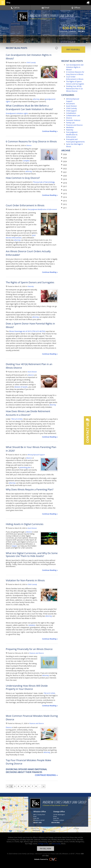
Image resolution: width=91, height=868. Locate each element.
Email (46, 8)
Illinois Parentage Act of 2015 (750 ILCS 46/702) (27, 331)
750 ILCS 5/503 (17, 419)
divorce (31, 375)
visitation (32, 625)
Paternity (31, 286)
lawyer (14, 546)
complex (26, 161)
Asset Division (32, 372)
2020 (64, 176)
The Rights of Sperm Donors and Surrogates (75, 83)
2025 (64, 158)
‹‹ (8, 786)
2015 (64, 194)
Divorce (29, 145)
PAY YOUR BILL (73, 50)
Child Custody (31, 62)
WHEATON (63, 31)
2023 (64, 165)
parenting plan (25, 467)
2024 (64, 161)
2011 (64, 208)
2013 (64, 201)
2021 (64, 172)
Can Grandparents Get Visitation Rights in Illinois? (75, 67)
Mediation (70, 127)
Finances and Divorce (36, 653)
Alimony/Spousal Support (36, 455)
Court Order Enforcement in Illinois (75, 78)
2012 (64, 204)
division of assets (21, 387)
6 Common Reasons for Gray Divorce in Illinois (75, 73)
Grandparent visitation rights (17, 113)
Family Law (70, 123)
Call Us (15, 8)
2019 (64, 179)
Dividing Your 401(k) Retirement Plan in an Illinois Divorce (74, 89)
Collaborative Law (73, 116)
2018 (64, 183)
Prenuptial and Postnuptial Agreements (75, 141)
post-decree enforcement (21, 236)
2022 (64, 169)
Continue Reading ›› (50, 131)
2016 (64, 190)
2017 (64, 186)
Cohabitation (71, 113)
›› (44, 786)
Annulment (70, 104)
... (40, 786)
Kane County (56, 844)
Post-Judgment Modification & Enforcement (42, 209)
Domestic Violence (73, 120)
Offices (76, 8)
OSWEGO (73, 31)
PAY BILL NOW (45, 849)
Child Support (71, 111)
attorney (36, 99)
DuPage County (43, 844)
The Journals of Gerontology (44, 182)
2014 (64, 197)
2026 (64, 154)
